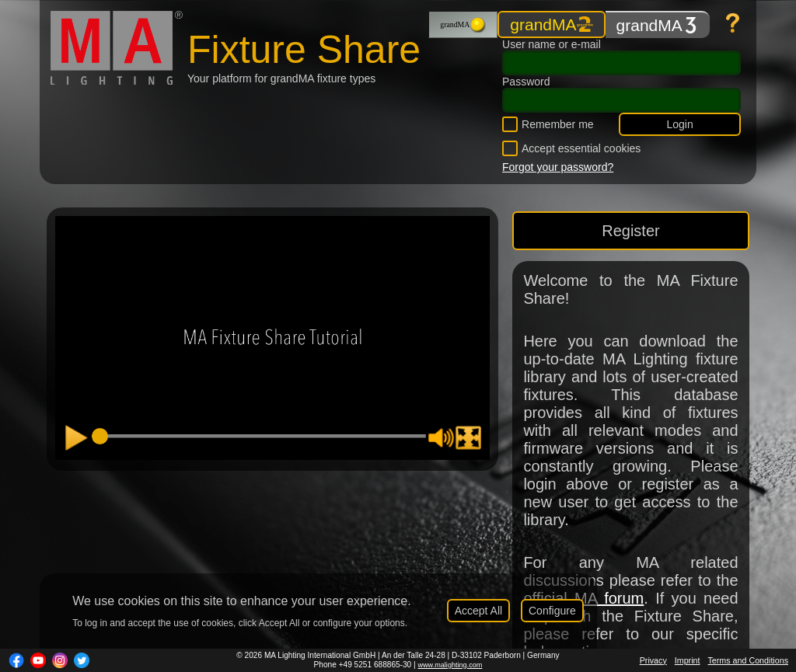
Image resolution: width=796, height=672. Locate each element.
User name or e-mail (552, 44)
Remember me (558, 124)
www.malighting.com (450, 665)
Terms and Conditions (748, 660)
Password (526, 82)
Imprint (688, 660)
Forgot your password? (558, 167)
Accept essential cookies (581, 148)
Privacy (653, 660)
